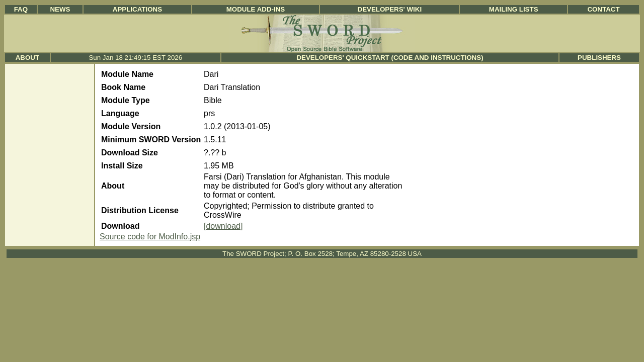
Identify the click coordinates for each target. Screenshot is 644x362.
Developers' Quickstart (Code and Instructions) (390, 58)
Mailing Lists (514, 9)
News (60, 9)
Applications (137, 9)
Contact (603, 9)
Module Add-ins (256, 9)
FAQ (21, 9)
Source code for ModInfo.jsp (150, 237)
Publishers (599, 58)
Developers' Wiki (390, 9)
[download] (223, 226)
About (27, 58)
